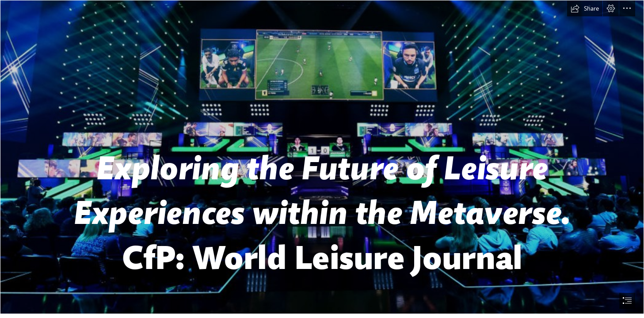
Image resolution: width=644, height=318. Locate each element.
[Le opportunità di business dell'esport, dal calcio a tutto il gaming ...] (322, 157)
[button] (585, 8)
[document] (322, 159)
